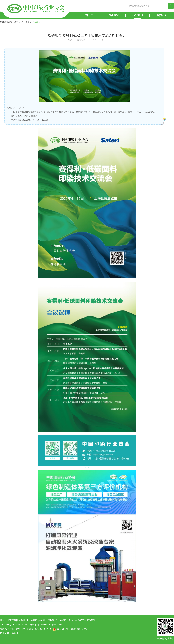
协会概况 (114, 15)
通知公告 (37, 22)
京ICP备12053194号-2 (40, 629)
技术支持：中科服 (9, 633)
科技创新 (162, 15)
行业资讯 (138, 15)
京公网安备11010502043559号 (72, 629)
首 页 (89, 15)
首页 (16, 22)
